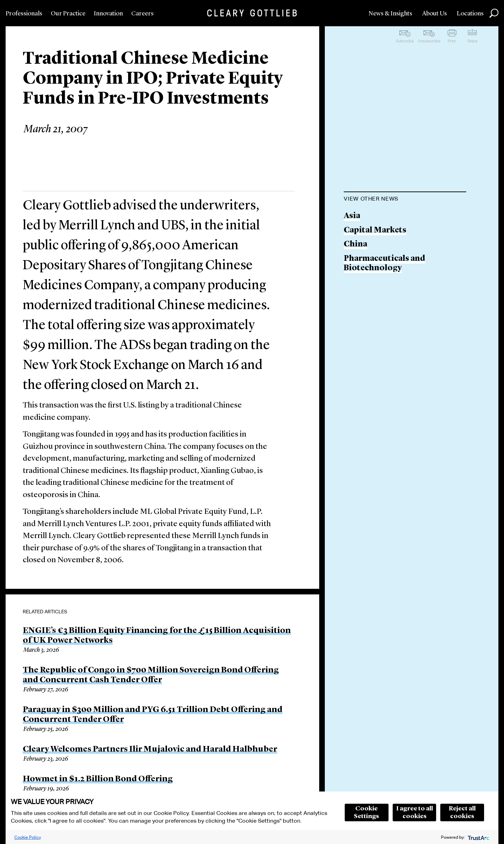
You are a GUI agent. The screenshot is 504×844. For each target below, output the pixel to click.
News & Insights (390, 14)
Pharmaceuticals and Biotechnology (384, 264)
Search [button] (494, 13)
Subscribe (405, 41)
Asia (352, 216)
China (355, 245)
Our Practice (68, 14)
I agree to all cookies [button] (415, 812)
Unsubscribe (429, 41)
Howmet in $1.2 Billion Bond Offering (98, 779)
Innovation (108, 14)
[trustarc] (478, 837)
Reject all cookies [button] (462, 812)
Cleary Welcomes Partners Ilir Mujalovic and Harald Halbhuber (150, 749)
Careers (142, 14)
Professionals (24, 14)
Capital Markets (375, 231)
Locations (470, 14)
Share (472, 41)
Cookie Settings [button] (366, 812)
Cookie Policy (28, 837)
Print (452, 41)
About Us (435, 14)
